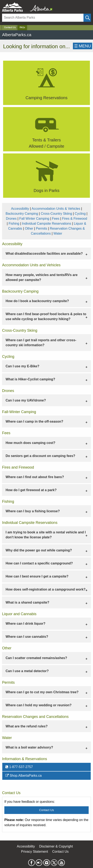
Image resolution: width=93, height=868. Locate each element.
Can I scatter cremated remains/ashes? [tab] (36, 658)
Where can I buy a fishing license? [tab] (33, 511)
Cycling (80, 214)
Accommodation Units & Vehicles (56, 209)
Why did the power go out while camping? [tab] (39, 550)
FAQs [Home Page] (22, 27)
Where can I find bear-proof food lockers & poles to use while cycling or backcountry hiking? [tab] (46, 316)
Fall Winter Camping (34, 219)
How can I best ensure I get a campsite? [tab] (37, 576)
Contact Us (10, 27)
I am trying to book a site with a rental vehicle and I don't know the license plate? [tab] (46, 535)
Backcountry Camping (22, 214)
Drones (11, 219)
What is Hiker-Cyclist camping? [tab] (30, 379)
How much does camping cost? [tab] (30, 443)
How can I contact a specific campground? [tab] (39, 563)
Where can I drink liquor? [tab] (25, 624)
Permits (41, 228)
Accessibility (20, 209)
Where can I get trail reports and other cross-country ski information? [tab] (41, 343)
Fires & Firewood (75, 219)
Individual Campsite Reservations (46, 224)
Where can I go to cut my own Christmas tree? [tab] (42, 692)
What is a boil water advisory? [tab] (29, 747)
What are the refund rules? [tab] (27, 726)
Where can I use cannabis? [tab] (27, 637)
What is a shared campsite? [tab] (27, 602)
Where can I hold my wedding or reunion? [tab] (39, 705)
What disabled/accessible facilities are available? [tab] (44, 254)
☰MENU (83, 46)
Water (58, 233)
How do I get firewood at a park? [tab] (31, 490)
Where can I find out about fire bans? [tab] (35, 477)
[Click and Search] (87, 18)
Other (29, 228)
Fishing (14, 224)
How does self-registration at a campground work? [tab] (46, 589)
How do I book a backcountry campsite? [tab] (37, 301)
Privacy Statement (35, 852)
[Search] (43, 18)
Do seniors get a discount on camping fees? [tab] (40, 456)
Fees (56, 219)
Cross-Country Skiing (56, 214)
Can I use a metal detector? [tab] (27, 671)
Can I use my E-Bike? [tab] (22, 366)
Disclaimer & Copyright (56, 846)
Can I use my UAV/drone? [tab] (26, 400)
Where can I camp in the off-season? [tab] (34, 421)
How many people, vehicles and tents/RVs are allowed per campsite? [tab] (42, 277)
